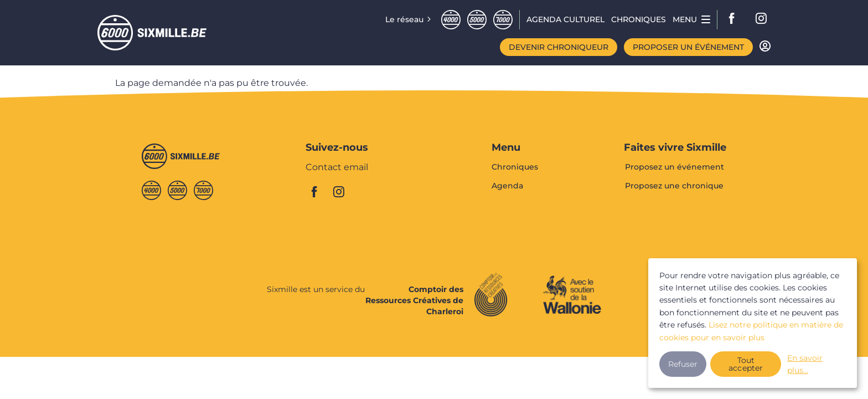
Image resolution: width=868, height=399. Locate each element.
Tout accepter (746, 364)
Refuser (683, 364)
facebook (735, 19)
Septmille (503, 20)
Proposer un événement (688, 47)
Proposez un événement (675, 167)
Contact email (337, 168)
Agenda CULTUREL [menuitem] (565, 19)
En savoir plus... (805, 364)
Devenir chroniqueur (559, 47)
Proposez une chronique (674, 186)
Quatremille (451, 20)
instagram (762, 19)
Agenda (507, 186)
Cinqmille (477, 20)
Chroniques (515, 167)
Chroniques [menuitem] (639, 19)
